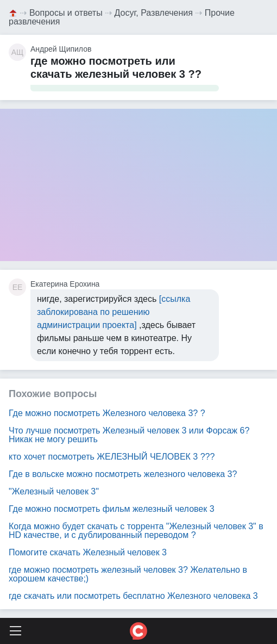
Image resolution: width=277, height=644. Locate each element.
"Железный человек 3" (54, 491)
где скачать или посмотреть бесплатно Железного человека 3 (133, 596)
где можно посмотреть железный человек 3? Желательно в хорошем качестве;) (128, 574)
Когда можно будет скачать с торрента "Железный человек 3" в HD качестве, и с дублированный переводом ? (136, 531)
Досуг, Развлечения (154, 13)
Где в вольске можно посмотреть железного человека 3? (123, 474)
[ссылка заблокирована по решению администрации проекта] (114, 312)
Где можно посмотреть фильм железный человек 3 (112, 509)
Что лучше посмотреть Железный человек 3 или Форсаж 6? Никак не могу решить (129, 435)
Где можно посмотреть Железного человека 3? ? (107, 413)
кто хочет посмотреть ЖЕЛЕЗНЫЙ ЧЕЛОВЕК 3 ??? (112, 457)
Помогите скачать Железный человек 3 (88, 552)
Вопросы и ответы (66, 13)
